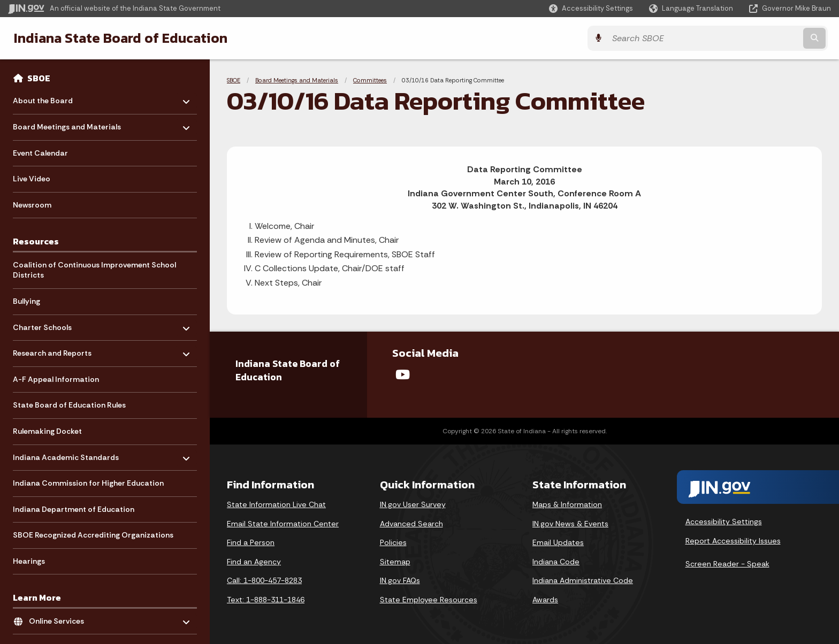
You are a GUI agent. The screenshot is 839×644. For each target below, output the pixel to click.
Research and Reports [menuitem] (52, 351)
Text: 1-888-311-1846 (266, 600)
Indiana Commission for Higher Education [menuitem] (88, 483)
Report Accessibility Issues (733, 541)
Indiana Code (556, 562)
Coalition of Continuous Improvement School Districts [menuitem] (94, 270)
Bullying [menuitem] (26, 301)
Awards (545, 600)
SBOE (39, 78)
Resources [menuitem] (36, 241)
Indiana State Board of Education (117, 38)
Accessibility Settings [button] (724, 522)
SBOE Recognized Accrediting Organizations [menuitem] (93, 535)
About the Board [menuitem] (44, 98)
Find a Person (251, 542)
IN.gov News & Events (570, 524)
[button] (591, 8)
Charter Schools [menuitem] (44, 324)
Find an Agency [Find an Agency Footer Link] (254, 562)
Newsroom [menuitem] (32, 205)
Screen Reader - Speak (727, 564)
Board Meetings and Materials (297, 80)
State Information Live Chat (276, 504)
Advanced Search (411, 524)
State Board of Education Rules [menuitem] (69, 405)
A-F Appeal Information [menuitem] (56, 379)
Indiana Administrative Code (583, 580)
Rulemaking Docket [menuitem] (47, 431)
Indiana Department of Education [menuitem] (74, 509)
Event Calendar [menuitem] (40, 153)
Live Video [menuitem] (32, 179)
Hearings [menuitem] (29, 561)
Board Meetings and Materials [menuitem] (67, 124)
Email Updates (558, 542)
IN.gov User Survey (413, 504)
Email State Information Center (283, 524)
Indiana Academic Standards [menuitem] (66, 454)
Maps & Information (567, 504)
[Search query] (730, 38)
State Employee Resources (429, 600)
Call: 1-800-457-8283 (264, 580)
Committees (370, 80)
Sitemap (395, 562)
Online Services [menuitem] (60, 619)
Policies (393, 542)
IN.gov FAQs (400, 580)
